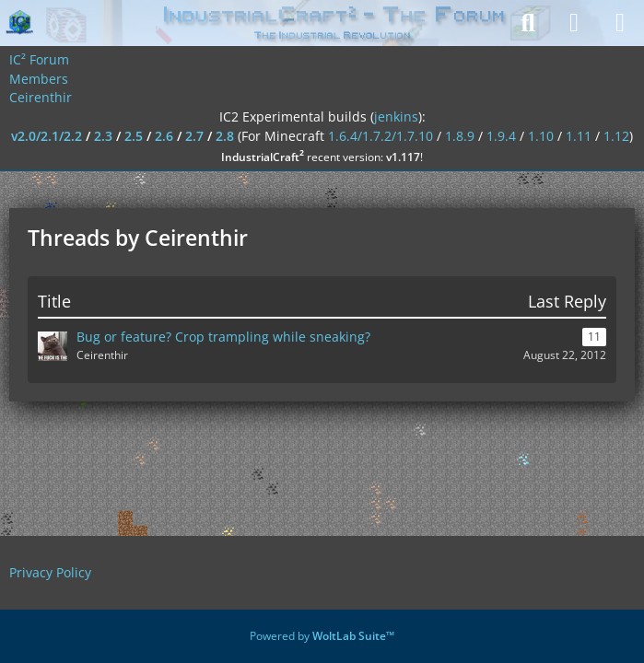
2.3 (103, 136)
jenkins (396, 116)
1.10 (541, 136)
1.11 (579, 136)
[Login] (574, 23)
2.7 (194, 136)
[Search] (528, 23)
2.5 (134, 136)
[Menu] (620, 23)
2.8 (225, 136)
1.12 (616, 136)
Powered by (322, 636)
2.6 (164, 136)
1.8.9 (460, 136)
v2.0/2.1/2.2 (47, 136)
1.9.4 (501, 136)
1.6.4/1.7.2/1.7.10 (381, 136)
